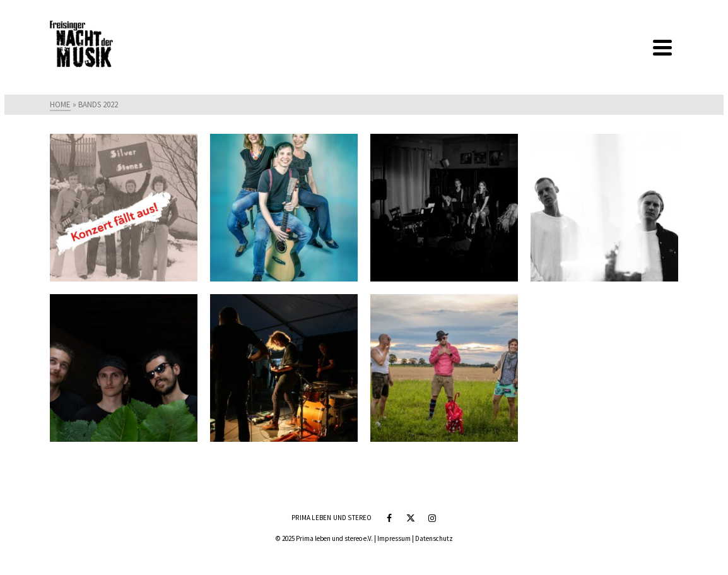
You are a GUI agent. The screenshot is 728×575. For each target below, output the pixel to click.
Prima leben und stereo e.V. (334, 538)
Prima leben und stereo (332, 518)
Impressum (394, 538)
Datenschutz (434, 538)
